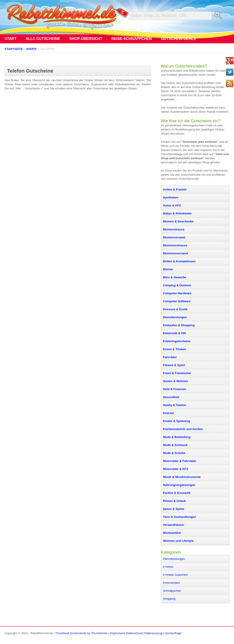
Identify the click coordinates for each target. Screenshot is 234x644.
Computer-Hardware (177, 293)
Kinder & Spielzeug (176, 421)
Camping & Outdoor (177, 285)
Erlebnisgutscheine (177, 341)
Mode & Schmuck (175, 445)
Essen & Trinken (174, 349)
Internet (168, 413)
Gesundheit (171, 397)
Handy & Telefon (175, 405)
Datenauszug (153, 633)
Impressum (117, 633)
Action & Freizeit (175, 189)
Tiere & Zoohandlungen (179, 517)
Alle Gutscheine (43, 39)
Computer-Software (177, 301)
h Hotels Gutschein (175, 575)
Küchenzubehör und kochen (183, 429)
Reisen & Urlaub (174, 501)
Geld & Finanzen (175, 389)
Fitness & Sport (174, 365)
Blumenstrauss (174, 229)
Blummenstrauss (175, 245)
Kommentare (171, 583)
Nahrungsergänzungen (179, 485)
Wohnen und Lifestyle (178, 541)
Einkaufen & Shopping (179, 325)
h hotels (168, 567)
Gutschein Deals (178, 39)
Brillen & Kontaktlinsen (179, 261)
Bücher (168, 269)
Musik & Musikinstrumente (182, 477)
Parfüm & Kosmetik (177, 493)
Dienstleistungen (175, 317)
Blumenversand (174, 237)
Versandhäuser (174, 525)
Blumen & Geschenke (178, 221)
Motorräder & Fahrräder (180, 461)
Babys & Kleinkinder (177, 213)
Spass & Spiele (174, 509)
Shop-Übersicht (86, 39)
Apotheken (171, 197)
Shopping (169, 599)
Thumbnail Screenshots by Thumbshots (81, 633)
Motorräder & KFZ (176, 469)
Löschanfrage (172, 633)
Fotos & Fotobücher (177, 373)
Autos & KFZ (172, 205)
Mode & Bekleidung (177, 437)
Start (11, 39)
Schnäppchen (172, 591)
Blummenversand (175, 253)
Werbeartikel (172, 533)
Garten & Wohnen (175, 381)
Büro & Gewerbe (175, 277)
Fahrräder (170, 357)
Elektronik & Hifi (174, 333)
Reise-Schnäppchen (132, 39)
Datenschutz (134, 633)
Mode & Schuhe (174, 453)
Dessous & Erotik (175, 309)
